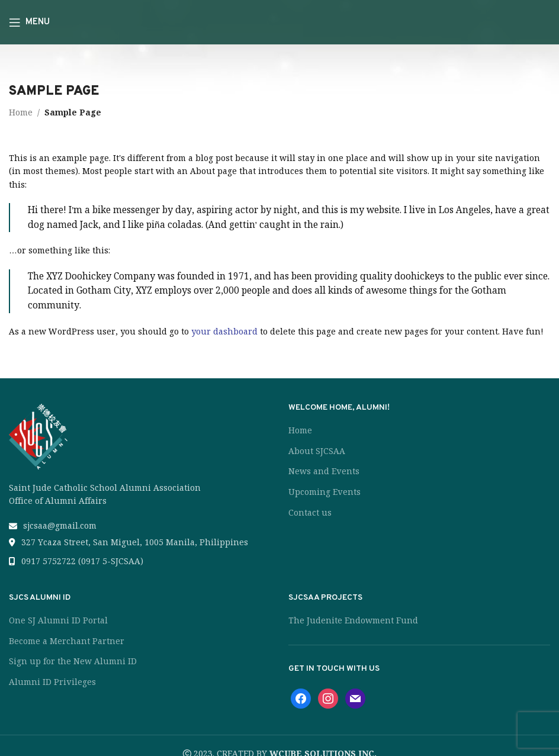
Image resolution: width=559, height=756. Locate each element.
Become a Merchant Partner (67, 641)
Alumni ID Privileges (52, 682)
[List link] (140, 526)
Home (21, 112)
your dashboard (224, 332)
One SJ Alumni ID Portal (58, 620)
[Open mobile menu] (29, 22)
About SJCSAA (317, 451)
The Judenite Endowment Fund (353, 620)
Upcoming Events (325, 492)
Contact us (310, 513)
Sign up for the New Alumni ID (73, 661)
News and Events (324, 471)
